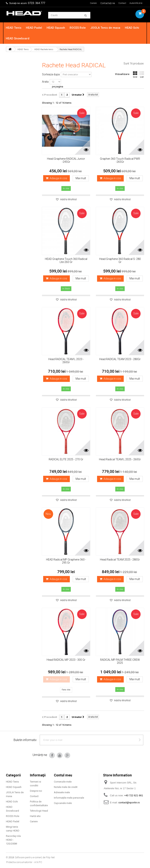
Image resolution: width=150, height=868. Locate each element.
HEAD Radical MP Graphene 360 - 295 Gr (66, 561)
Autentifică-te (135, 3)
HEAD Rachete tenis (44, 49)
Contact (121, 3)
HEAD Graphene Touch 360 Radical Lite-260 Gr (66, 260)
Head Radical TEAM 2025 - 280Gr (120, 560)
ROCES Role (80, 28)
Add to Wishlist (68, 199)
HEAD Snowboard (20, 38)
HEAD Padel (36, 28)
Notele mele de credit (66, 787)
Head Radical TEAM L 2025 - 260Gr (120, 459)
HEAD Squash (58, 28)
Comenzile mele (63, 782)
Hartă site (35, 816)
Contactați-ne (106, 3)
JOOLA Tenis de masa (108, 28)
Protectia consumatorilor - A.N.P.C (24, 862)
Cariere (91, 3)
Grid (135, 75)
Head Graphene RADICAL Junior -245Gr (66, 160)
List (142, 75)
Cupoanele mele (63, 803)
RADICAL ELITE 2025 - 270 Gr (66, 459)
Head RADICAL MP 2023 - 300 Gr (66, 660)
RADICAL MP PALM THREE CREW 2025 (120, 661)
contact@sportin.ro (129, 803)
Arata (45, 82)
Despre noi (36, 791)
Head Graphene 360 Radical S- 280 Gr (120, 260)
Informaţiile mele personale (69, 798)
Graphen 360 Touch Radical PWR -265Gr (120, 160)
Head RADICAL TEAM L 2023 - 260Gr (66, 361)
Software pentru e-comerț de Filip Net (35, 857)
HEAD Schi (134, 28)
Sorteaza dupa (51, 74)
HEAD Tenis (16, 28)
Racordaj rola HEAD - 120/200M (13, 840)
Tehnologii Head (39, 811)
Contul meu (63, 775)
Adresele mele (62, 792)
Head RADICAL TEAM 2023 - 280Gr (120, 359)
